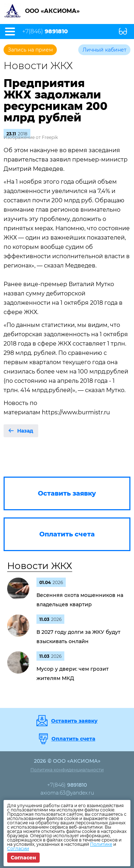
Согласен (23, 858)
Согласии (18, 848)
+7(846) (45, 32)
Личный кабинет (105, 50)
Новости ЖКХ (40, 566)
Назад (25, 431)
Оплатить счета (73, 739)
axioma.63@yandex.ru (67, 793)
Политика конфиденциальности (67, 770)
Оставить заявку (74, 721)
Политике (101, 844)
